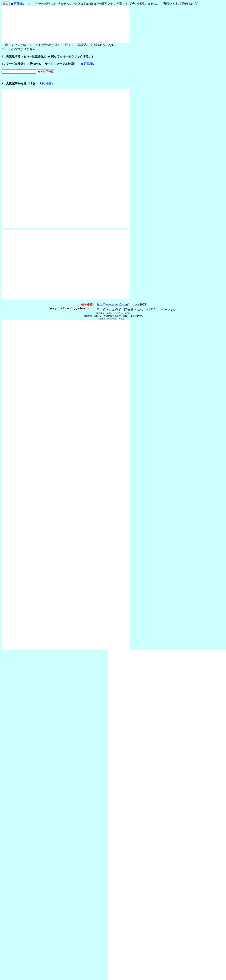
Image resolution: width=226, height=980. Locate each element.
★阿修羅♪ (17, 4)
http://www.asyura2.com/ (113, 304)
